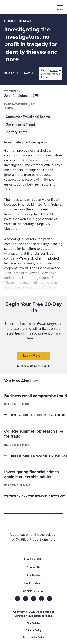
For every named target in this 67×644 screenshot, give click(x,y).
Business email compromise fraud (36, 396)
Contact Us (34, 567)
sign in (54, 70)
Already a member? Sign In (34, 366)
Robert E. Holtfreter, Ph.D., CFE (44, 415)
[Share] (11, 73)
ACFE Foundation (34, 591)
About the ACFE (33, 559)
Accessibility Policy (33, 637)
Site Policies (34, 623)
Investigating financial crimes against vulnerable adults (31, 474)
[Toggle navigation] (60, 7)
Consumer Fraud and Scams (28, 117)
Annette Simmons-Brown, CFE (43, 496)
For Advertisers (33, 583)
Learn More (32, 356)
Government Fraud (20, 124)
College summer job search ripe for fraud (34, 434)
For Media (33, 575)
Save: (28, 73)
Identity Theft (16, 132)
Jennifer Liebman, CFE (21, 96)
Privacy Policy (34, 630)
